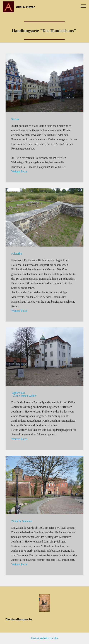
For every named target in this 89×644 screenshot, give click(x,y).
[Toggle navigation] (83, 6)
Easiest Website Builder (44, 638)
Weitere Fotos (19, 171)
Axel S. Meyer (26, 7)
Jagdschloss (18, 393)
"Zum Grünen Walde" (24, 396)
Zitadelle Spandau (22, 521)
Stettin (15, 119)
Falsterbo (17, 254)
